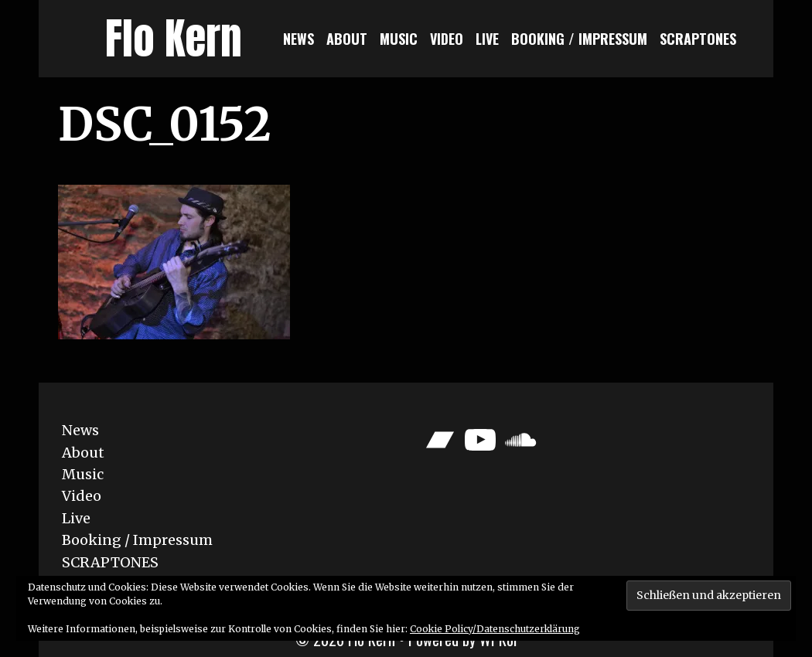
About (347, 39)
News (299, 39)
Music (399, 39)
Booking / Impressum (579, 39)
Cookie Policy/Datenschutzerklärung (495, 629)
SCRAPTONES (698, 39)
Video (447, 39)
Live (487, 39)
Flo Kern (174, 38)
